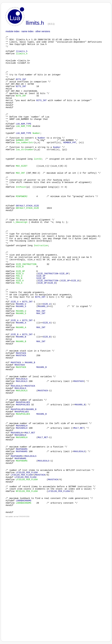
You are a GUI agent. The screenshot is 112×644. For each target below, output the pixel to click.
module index (12, 31)
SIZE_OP (64, 333)
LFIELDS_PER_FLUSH (27, 582)
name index (27, 31)
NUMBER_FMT (70, 169)
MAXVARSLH (22, 523)
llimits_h (22, 55)
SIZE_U (15, 368)
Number (41, 163)
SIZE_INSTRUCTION (48, 333)
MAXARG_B (21, 412)
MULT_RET (79, 526)
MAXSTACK (21, 433)
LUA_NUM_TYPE (24, 146)
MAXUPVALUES (23, 494)
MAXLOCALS (22, 465)
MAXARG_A (21, 394)
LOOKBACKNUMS (24, 617)
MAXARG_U (21, 371)
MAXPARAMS (22, 552)
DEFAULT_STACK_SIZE (27, 248)
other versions (43, 31)
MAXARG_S (21, 374)
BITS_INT (21, 90)
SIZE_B (75, 342)
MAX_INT (41, 380)
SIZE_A (15, 392)
